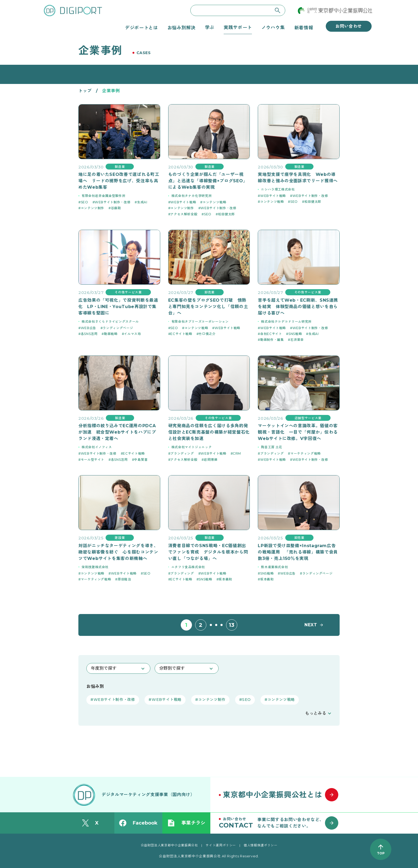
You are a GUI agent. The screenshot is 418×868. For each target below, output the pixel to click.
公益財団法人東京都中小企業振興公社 (169, 845)
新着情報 (304, 27)
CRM (237, 453)
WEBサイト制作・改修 (112, 202)
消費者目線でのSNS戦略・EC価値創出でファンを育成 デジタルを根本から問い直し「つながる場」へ (208, 552)
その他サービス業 (128, 292)
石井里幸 (297, 340)
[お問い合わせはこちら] (281, 823)
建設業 (120, 538)
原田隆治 (124, 579)
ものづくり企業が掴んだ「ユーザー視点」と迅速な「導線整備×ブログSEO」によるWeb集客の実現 (208, 181)
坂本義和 (225, 579)
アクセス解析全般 (184, 214)
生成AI (142, 202)
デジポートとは (141, 27)
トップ (85, 91)
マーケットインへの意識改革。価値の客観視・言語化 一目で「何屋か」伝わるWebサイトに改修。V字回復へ (298, 432)
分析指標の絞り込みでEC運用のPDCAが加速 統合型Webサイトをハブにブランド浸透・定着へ (117, 432)
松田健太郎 (226, 214)
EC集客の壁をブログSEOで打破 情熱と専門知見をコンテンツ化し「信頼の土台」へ (208, 307)
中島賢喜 (141, 460)
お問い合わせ (349, 26)
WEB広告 (89, 328)
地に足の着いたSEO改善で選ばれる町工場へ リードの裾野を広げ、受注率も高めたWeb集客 (119, 181)
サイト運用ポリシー (221, 845)
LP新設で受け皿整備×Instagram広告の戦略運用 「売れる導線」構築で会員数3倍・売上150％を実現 (298, 552)
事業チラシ (186, 823)
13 (232, 625)
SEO (85, 202)
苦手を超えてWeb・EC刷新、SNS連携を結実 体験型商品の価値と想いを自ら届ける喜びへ (298, 307)
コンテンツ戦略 (214, 202)
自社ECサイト (271, 334)
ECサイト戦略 (181, 334)
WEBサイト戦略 (183, 202)
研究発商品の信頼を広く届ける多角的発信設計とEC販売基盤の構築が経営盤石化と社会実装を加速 (209, 432)
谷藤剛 (116, 208)
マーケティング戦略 (306, 453)
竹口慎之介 (207, 334)
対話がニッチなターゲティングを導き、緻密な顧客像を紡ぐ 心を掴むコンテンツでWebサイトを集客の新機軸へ (118, 552)
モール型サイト (93, 460)
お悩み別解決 (182, 27)
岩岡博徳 (211, 460)
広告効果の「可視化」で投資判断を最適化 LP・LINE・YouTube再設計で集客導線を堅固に (118, 307)
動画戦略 (111, 334)
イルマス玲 (132, 334)
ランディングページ (118, 328)
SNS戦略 (295, 334)
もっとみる (316, 713)
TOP (381, 853)
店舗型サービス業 (308, 418)
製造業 (120, 167)
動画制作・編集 (272, 340)
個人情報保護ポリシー (260, 845)
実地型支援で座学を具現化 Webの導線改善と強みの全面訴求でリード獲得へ (298, 178)
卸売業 (210, 292)
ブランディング (182, 453)
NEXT (311, 625)
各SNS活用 (89, 334)
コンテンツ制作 (93, 208)
